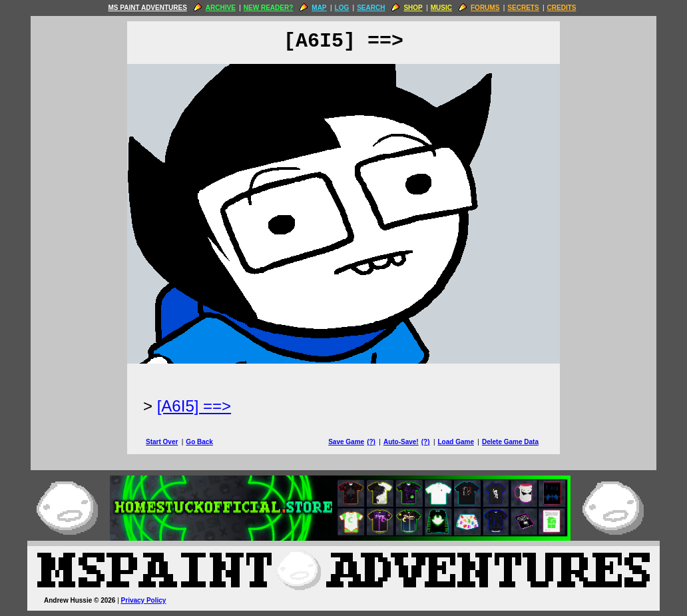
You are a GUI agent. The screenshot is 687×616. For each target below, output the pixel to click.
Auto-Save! (401, 442)
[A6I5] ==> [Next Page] (194, 406)
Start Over (162, 442)
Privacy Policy (144, 600)
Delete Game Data (510, 442)
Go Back (199, 442)
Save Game (346, 442)
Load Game (455, 442)
